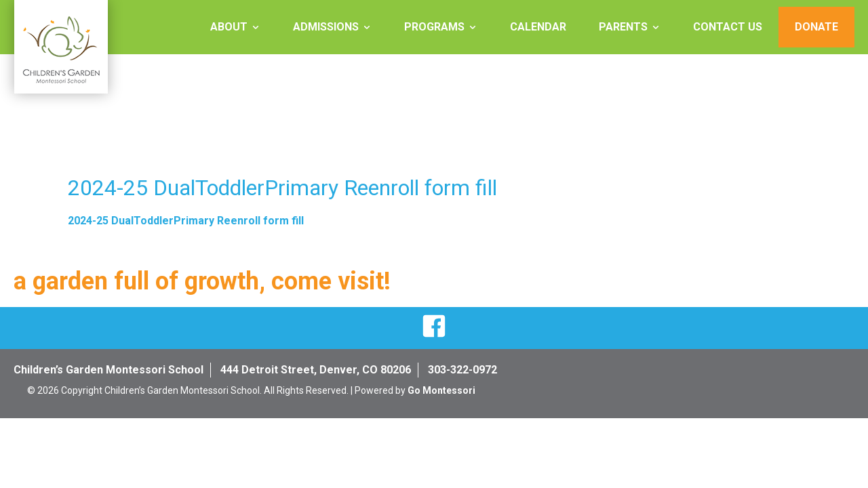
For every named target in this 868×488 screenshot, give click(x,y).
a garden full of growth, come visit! (202, 281)
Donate (816, 27)
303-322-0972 (462, 370)
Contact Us (728, 27)
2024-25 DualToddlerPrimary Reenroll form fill (186, 221)
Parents (623, 27)
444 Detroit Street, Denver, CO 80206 (316, 370)
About (229, 27)
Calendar (538, 27)
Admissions (326, 27)
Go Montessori (441, 390)
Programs (434, 27)
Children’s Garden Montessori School (108, 370)
